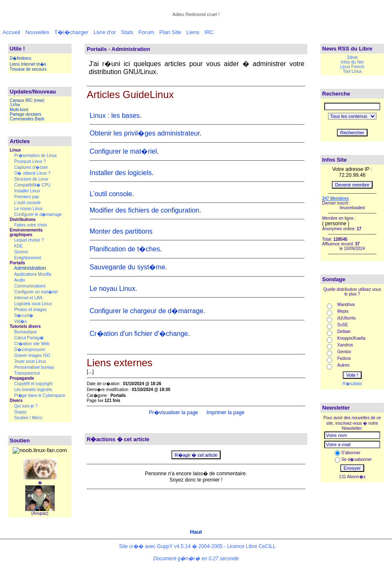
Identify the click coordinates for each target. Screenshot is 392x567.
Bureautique (26, 332)
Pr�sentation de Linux (36, 156)
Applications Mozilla (33, 274)
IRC (209, 32)
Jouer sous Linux (30, 361)
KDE (19, 246)
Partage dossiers (25, 114)
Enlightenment (28, 258)
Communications (30, 286)
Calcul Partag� (29, 338)
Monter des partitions (121, 231)
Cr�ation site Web (32, 344)
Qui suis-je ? (26, 406)
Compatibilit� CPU (32, 185)
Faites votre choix (31, 225)
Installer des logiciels (121, 173)
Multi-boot (19, 110)
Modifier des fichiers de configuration (145, 210)
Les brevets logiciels (33, 390)
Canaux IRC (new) (27, 100)
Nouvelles (37, 32)
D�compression (30, 350)
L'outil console (28, 203)
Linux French (352, 67)
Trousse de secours (28, 69)
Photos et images (31, 310)
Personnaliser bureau (34, 367)
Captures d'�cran (31, 167)
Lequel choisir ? (29, 240)
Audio (20, 280)
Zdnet (352, 57)
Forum (147, 32)
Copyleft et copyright (33, 384)
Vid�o (21, 321)
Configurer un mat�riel (36, 292)
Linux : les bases (115, 116)
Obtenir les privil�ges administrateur (145, 133)
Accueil (11, 32)
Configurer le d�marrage (38, 214)
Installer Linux (27, 191)
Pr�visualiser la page (173, 413)
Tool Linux (352, 71)
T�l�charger (71, 32)
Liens (193, 32)
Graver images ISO (32, 355)
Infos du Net (352, 62)
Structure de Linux (31, 179)
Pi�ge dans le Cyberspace (40, 395)
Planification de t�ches (125, 249)
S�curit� (24, 315)
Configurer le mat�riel (123, 151)
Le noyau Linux (29, 209)
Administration (30, 268)
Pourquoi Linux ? (30, 161)
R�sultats (352, 384)
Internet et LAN (28, 298)
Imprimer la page (225, 413)
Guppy (20, 412)
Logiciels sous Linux (33, 304)
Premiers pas (27, 197)
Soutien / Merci (28, 418)
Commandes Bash (27, 119)
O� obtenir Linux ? (32, 173)
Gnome (21, 252)
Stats (127, 32)
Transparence (27, 373)
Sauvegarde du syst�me (128, 267)
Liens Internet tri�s (28, 64)
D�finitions (20, 58)
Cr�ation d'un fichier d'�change (139, 334)
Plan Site (170, 32)
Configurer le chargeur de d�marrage (147, 311)
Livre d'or (105, 32)
